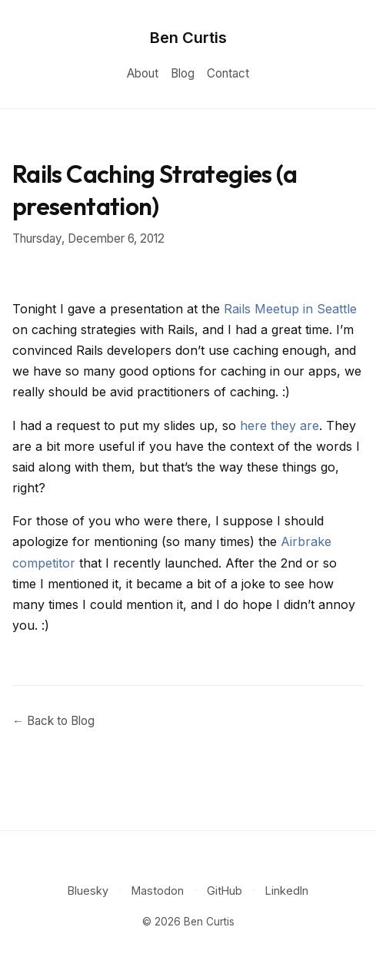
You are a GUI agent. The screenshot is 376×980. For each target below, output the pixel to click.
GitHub (225, 891)
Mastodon (158, 891)
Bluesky (88, 891)
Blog (183, 73)
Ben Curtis (188, 38)
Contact (228, 73)
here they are (280, 425)
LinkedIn (287, 891)
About (143, 73)
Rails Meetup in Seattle (290, 309)
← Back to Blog (53, 721)
